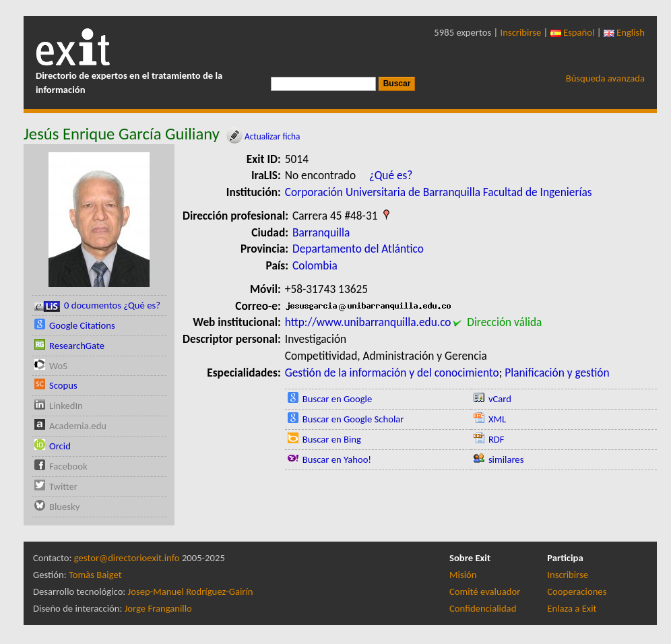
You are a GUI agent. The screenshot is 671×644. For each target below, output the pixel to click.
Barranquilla (321, 232)
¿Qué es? (391, 175)
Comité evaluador (485, 591)
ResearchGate (77, 346)
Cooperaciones (577, 591)
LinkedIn (66, 406)
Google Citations (82, 325)
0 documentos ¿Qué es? (97, 305)
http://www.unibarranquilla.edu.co (368, 322)
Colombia (315, 265)
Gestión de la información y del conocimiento (392, 373)
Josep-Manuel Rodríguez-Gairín (191, 591)
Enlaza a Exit (572, 608)
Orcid (60, 446)
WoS (58, 366)
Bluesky (64, 507)
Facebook (68, 466)
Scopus (63, 385)
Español (573, 32)
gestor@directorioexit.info (127, 558)
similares (506, 459)
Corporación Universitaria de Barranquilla (383, 192)
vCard (500, 399)
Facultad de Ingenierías (538, 192)
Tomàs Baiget (95, 575)
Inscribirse (521, 32)
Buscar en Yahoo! (337, 459)
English (624, 32)
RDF (497, 439)
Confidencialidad (483, 608)
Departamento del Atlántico (358, 249)
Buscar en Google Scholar (353, 419)
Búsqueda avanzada (605, 78)
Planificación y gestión (557, 373)
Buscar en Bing (332, 439)
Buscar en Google (338, 399)
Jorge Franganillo (158, 608)
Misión (463, 575)
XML (497, 419)
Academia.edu (78, 426)
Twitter (63, 486)
